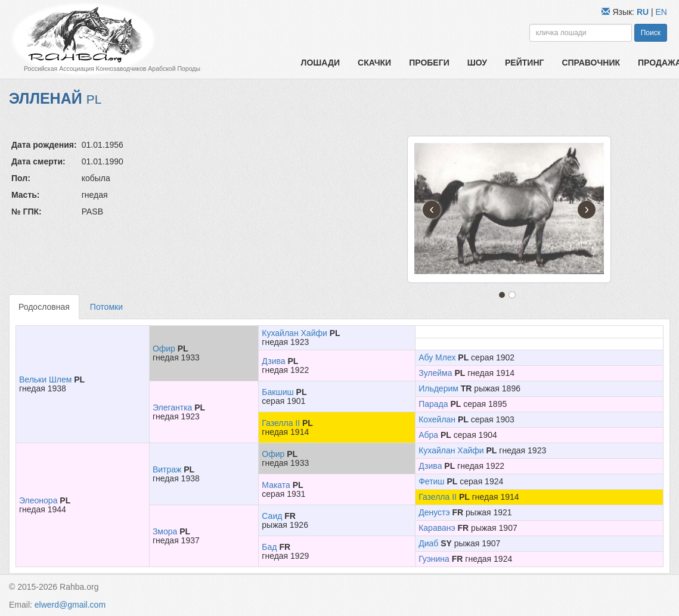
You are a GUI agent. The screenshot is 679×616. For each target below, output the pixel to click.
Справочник (591, 63)
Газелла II (281, 423)
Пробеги (429, 63)
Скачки (374, 63)
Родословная (44, 307)
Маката (276, 485)
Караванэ (437, 528)
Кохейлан (437, 419)
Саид (272, 516)
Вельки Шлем (45, 379)
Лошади (320, 63)
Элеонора (38, 500)
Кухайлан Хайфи (294, 333)
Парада (433, 404)
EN (661, 12)
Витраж (167, 469)
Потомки (106, 307)
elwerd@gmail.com (70, 605)
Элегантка (173, 407)
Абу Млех (437, 357)
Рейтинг (524, 63)
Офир (164, 349)
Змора (165, 531)
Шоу (477, 63)
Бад (269, 547)
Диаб (428, 543)
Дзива (273, 361)
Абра (428, 435)
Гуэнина (434, 559)
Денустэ (434, 512)
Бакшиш (278, 392)
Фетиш (431, 481)
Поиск (651, 33)
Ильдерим (438, 388)
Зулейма (435, 373)
